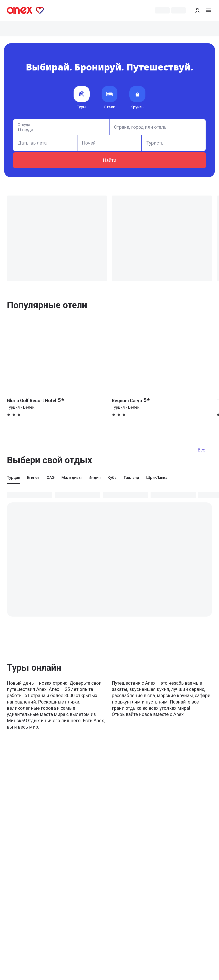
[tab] (14, 479)
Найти (110, 160)
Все (201, 450)
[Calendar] (45, 143)
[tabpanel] (109, 550)
